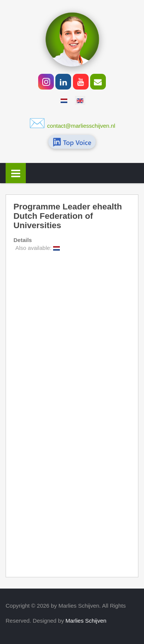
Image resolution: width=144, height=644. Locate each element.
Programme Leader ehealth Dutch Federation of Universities (68, 216)
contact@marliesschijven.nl (81, 126)
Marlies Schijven (86, 621)
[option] (64, 100)
